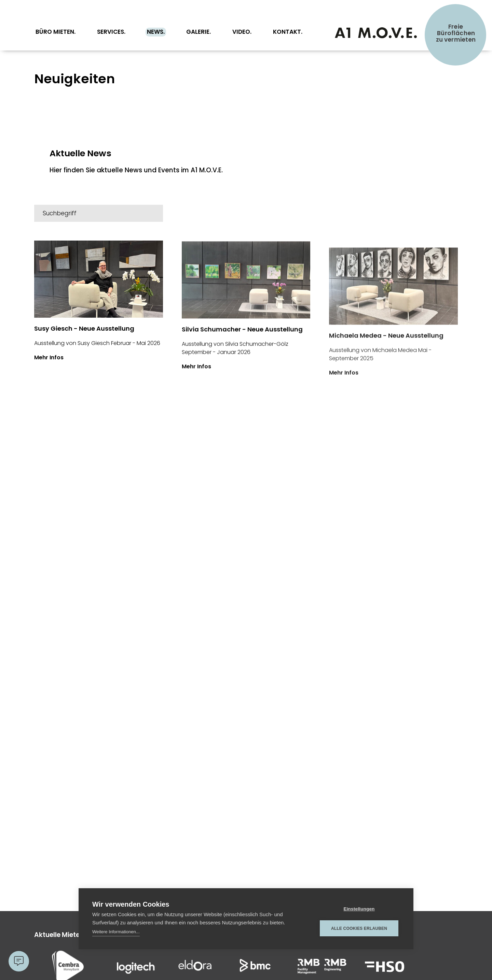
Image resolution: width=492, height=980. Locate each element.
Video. (242, 32)
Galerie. (199, 32)
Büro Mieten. (56, 32)
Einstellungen (359, 909)
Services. (111, 32)
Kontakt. (288, 32)
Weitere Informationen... (116, 932)
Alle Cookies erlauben (359, 928)
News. (156, 32)
